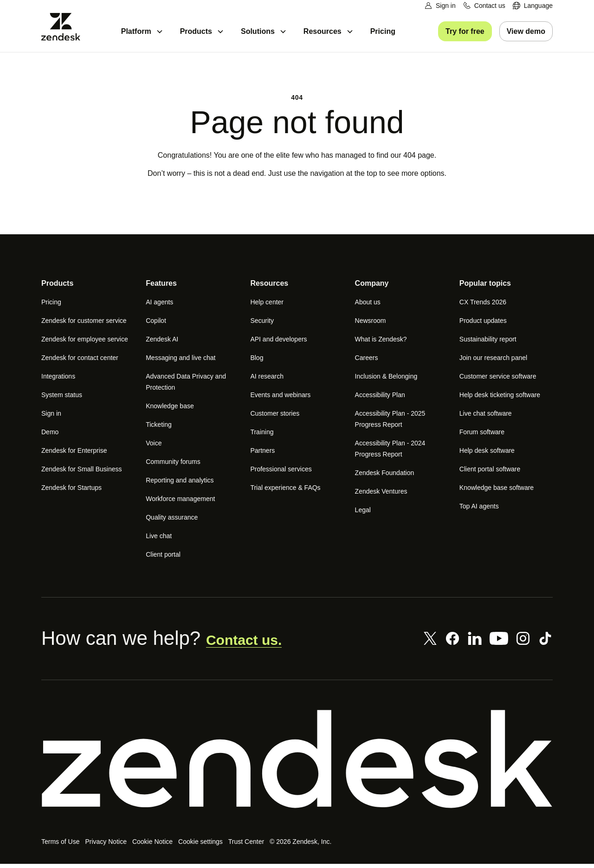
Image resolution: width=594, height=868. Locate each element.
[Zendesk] (297, 763)
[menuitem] (533, 6)
